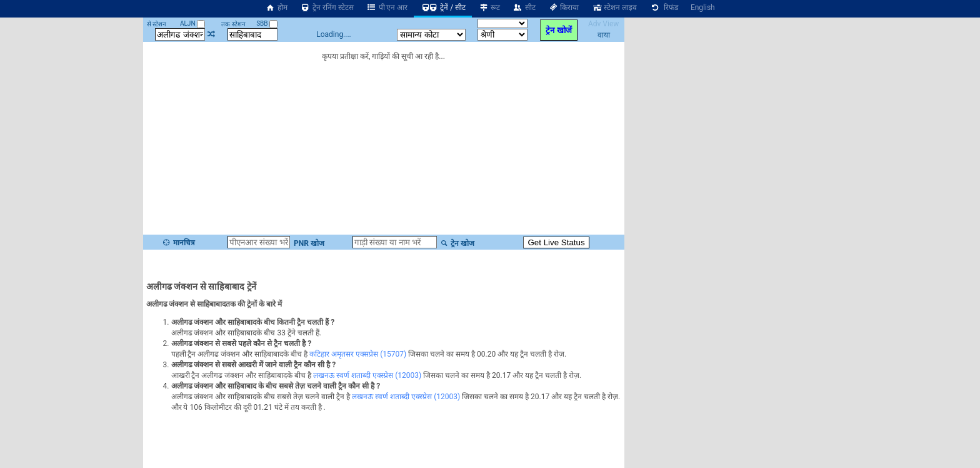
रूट (489, 8)
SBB (267, 23)
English (703, 8)
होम (276, 8)
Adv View (603, 24)
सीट (524, 8)
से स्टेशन (157, 24)
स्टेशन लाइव (614, 8)
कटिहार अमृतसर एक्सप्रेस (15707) (358, 354)
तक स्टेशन (233, 24)
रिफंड (664, 8)
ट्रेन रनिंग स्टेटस (327, 8)
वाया (604, 35)
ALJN (192, 23)
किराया (564, 8)
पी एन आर (387, 8)
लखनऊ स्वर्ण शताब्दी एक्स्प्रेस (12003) (367, 375)
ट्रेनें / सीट (443, 8)
